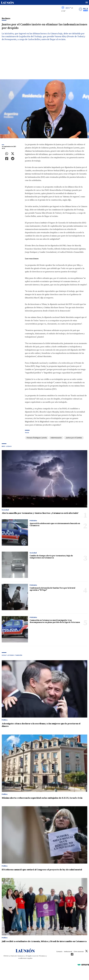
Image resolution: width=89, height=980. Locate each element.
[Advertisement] (44, 62)
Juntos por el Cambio (74, 438)
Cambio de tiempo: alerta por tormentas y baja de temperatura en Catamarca (51, 557)
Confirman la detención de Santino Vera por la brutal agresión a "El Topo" (52, 589)
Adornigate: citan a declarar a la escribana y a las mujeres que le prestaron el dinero (41, 725)
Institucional (68, 952)
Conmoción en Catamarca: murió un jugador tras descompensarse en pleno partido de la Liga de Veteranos (55, 621)
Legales (30, 958)
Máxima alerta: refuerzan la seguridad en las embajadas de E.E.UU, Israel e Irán (42, 798)
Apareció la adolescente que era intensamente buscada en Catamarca (55, 525)
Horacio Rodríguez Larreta (37, 438)
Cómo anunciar (79, 952)
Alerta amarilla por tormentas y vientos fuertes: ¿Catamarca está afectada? (40, 513)
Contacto (59, 952)
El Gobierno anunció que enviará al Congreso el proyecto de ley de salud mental (42, 870)
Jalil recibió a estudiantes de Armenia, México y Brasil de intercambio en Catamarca (44, 941)
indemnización (56, 438)
